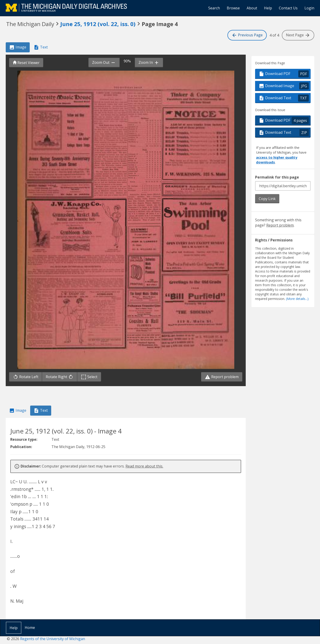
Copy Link (267, 199)
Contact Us (288, 8)
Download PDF (284, 74)
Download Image (284, 86)
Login (309, 8)
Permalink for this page (277, 177)
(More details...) (297, 299)
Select (90, 377)
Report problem (222, 377)
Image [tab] (18, 47)
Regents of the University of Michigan (53, 639)
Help (268, 8)
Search (214, 8)
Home (30, 628)
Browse (233, 8)
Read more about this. (144, 466)
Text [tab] (41, 47)
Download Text (284, 98)
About (252, 8)
